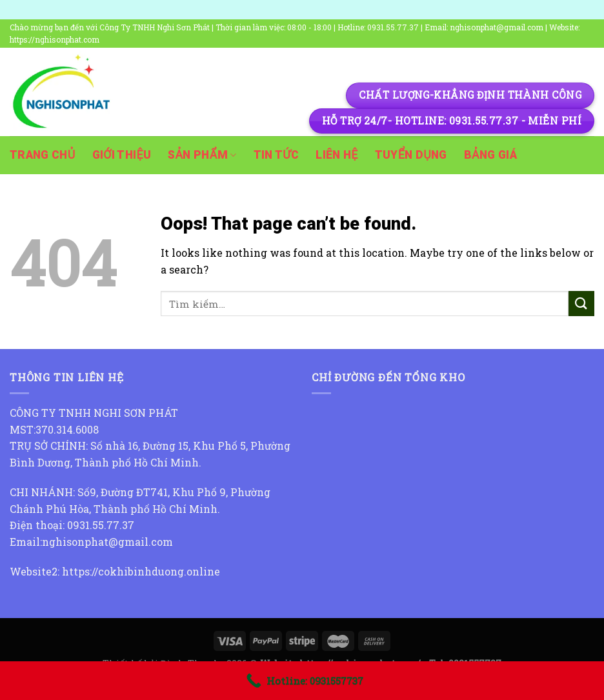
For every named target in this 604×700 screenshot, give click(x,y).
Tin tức (277, 155)
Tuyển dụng (411, 155)
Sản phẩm (202, 155)
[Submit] (581, 304)
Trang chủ (43, 155)
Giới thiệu (122, 155)
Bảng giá (490, 155)
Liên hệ (337, 155)
